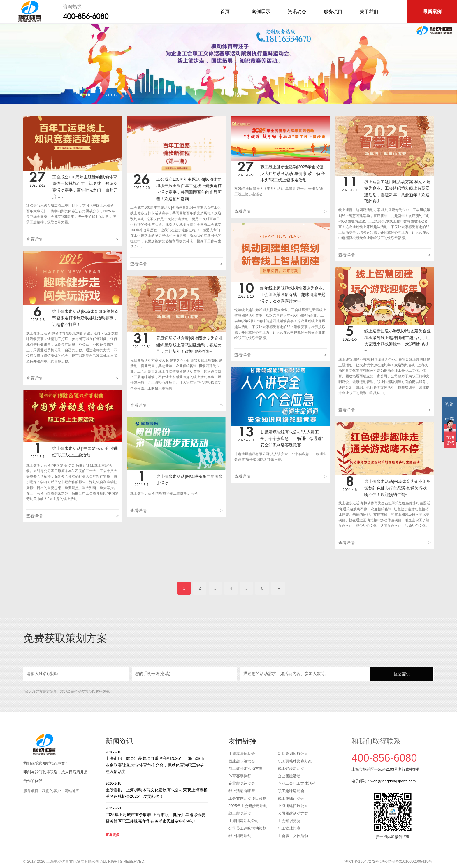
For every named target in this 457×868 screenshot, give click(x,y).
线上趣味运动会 (291, 798)
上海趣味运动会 (242, 754)
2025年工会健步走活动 (248, 806)
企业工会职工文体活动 (297, 783)
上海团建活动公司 (244, 821)
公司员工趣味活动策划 (247, 828)
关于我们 (369, 12)
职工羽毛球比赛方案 (295, 761)
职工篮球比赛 (289, 828)
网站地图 (72, 791)
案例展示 (261, 12)
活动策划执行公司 (293, 754)
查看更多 (113, 835)
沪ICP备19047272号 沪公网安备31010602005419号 (388, 861)
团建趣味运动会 (242, 761)
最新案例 (432, 12)
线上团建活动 (240, 836)
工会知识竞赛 (289, 821)
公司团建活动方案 (293, 813)
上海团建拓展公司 (293, 806)
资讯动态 (297, 12)
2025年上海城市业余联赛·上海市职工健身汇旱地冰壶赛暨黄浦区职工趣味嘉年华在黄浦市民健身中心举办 (157, 814)
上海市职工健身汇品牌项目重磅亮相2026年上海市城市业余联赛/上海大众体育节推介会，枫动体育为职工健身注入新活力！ (157, 762)
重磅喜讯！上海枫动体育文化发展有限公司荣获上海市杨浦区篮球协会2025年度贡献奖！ (157, 790)
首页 (225, 12)
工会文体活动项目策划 (247, 798)
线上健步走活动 (291, 768)
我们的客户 (51, 791)
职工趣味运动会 (291, 791)
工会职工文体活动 (293, 836)
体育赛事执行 (240, 776)
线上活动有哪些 (242, 791)
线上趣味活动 (240, 813)
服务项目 (333, 12)
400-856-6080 (86, 16)
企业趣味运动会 (242, 783)
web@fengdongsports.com (393, 781)
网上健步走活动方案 (246, 768)
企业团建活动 (289, 776)
